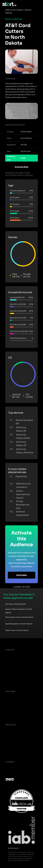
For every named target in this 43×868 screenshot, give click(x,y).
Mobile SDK (11, 677)
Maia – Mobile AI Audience (18, 654)
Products (10, 650)
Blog (8, 734)
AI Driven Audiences (15, 664)
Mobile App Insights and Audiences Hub (17, 705)
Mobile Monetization (15, 715)
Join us (9, 771)
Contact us (11, 748)
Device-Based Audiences (18, 659)
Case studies (12, 729)
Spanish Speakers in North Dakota (19, 624)
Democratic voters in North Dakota (19, 617)
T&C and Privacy (13, 743)
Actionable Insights (15, 682)
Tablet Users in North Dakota (17, 630)
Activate (21, 575)
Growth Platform (14, 673)
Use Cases (11, 691)
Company (10, 762)
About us (10, 766)
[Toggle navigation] (39, 4)
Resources (11, 725)
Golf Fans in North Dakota (15, 604)
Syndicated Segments (16, 668)
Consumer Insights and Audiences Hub (17, 697)
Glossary (10, 738)
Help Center (11, 752)
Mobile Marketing (14, 711)
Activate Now (22, 167)
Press (8, 775)
